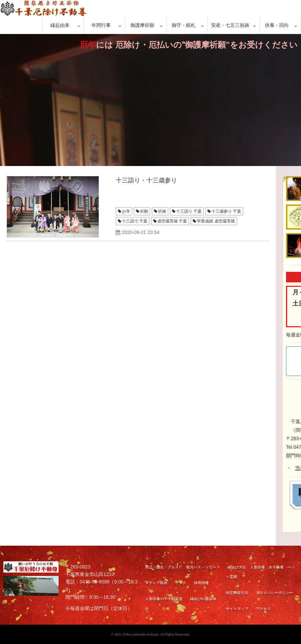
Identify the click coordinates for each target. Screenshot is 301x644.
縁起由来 (60, 25)
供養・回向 (277, 25)
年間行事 (101, 25)
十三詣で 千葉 (135, 221)
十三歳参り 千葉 (226, 211)
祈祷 (162, 211)
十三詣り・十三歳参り (146, 180)
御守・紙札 (184, 25)
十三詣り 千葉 (189, 211)
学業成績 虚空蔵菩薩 (216, 221)
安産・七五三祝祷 (230, 25)
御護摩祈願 (142, 25)
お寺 (126, 211)
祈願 (144, 211)
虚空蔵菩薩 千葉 (172, 221)
